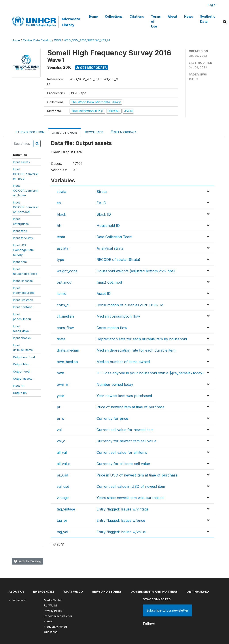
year (61, 396)
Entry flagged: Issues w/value (121, 532)
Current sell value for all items (122, 452)
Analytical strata (110, 248)
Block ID (104, 214)
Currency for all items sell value (123, 464)
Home (93, 17)
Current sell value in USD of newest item (131, 486)
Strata (102, 192)
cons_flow (65, 328)
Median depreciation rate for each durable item (136, 350)
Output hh (20, 393)
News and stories (107, 591)
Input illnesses (23, 281)
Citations (137, 17)
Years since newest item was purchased (130, 498)
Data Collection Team (114, 237)
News (189, 17)
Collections (114, 17)
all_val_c (63, 464)
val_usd (63, 486)
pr (59, 407)
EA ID (101, 203)
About (172, 17)
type (60, 260)
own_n (62, 384)
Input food (20, 231)
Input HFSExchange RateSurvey (23, 250)
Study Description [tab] (30, 132)
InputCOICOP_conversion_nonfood (25, 207)
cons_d (63, 305)
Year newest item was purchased (124, 396)
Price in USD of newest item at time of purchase (137, 475)
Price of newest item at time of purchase (131, 407)
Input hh (19, 386)
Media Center (53, 600)
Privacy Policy (53, 611)
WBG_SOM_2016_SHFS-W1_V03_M (87, 40)
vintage (63, 498)
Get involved (198, 591)
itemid (62, 294)
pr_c (60, 418)
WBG (58, 40)
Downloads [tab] (94, 132)
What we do (73, 591)
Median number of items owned (123, 362)
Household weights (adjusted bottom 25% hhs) (136, 271)
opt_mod (64, 282)
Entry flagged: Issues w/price (121, 520)
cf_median (65, 316)
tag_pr (62, 520)
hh (59, 226)
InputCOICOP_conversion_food (25, 174)
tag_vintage (66, 509)
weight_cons (67, 271)
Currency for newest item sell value (126, 441)
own (60, 373)
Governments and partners (154, 591)
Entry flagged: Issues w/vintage (123, 509)
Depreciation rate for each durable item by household (142, 339)
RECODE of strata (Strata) (118, 260)
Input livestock (23, 300)
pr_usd (62, 475)
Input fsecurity (23, 238)
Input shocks (22, 338)
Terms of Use (156, 22)
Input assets (21, 162)
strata (62, 192)
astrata (62, 248)
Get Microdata (92, 68)
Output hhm (21, 364)
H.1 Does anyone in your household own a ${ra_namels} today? (150, 373)
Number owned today (115, 384)
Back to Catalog (27, 561)
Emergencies (44, 591)
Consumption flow (112, 328)
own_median (67, 362)
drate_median (68, 350)
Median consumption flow (118, 316)
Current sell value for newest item (125, 430)
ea (59, 203)
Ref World (50, 605)
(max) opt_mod (109, 282)
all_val (62, 452)
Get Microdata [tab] (123, 132)
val (59, 430)
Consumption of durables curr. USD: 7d (130, 305)
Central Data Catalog (37, 40)
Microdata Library (71, 22)
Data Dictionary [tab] (65, 133)
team (61, 237)
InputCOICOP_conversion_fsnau (25, 190)
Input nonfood (23, 307)
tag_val (62, 532)
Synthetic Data (208, 19)
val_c (61, 441)
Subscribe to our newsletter (167, 610)
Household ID (108, 226)
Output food (21, 371)
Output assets (23, 378)
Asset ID (104, 294)
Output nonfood (24, 357)
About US (16, 591)
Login (211, 5)
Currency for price (112, 418)
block (61, 214)
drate (61, 339)
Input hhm (20, 262)
